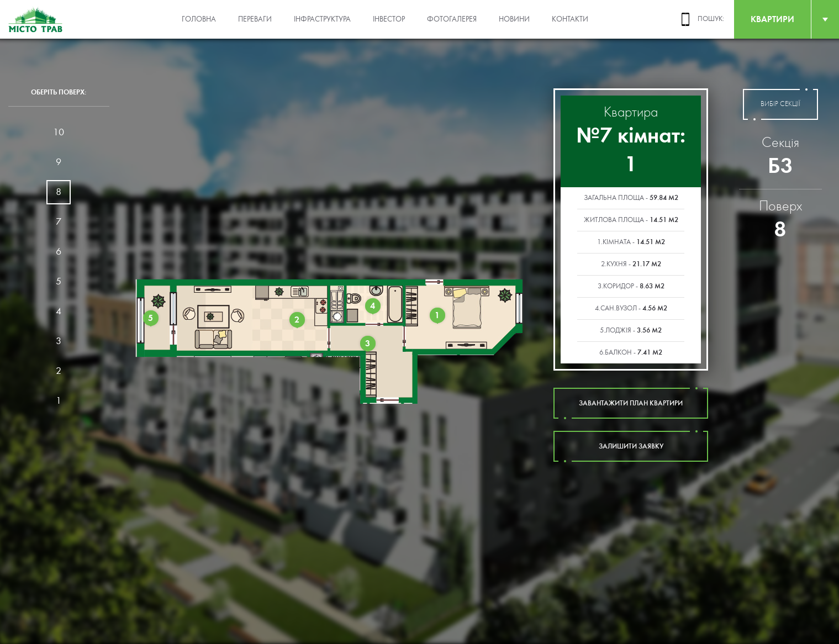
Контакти (570, 19)
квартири (772, 19)
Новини (514, 19)
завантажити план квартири (631, 403)
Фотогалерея (452, 19)
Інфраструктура (322, 19)
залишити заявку (631, 446)
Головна (199, 19)
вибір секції (780, 104)
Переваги (255, 19)
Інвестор (389, 19)
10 (59, 132)
